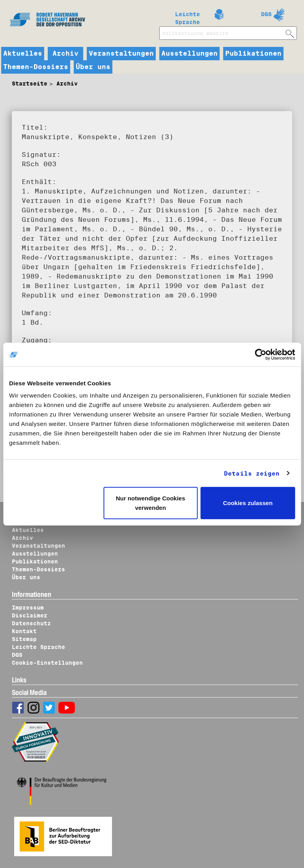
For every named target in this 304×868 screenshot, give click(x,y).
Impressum (28, 608)
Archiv (65, 54)
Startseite (30, 84)
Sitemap (24, 639)
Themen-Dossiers (36, 67)
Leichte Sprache (187, 17)
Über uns (93, 67)
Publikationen (253, 54)
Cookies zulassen (248, 503)
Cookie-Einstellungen (47, 663)
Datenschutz (31, 623)
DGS (266, 14)
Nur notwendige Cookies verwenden (151, 503)
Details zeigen (252, 473)
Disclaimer (30, 615)
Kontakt (24, 631)
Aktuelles (23, 54)
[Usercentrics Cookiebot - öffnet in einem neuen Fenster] (260, 354)
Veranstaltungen (121, 54)
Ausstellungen (189, 54)
